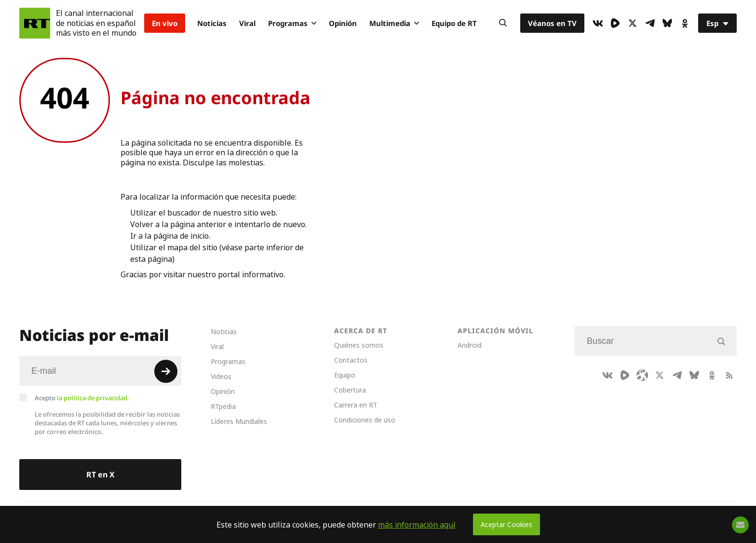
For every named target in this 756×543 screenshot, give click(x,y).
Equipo (345, 375)
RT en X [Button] (101, 475)
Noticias (212, 23)
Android (470, 345)
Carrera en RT (356, 405)
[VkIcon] (598, 23)
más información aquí (417, 525)
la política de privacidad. (93, 398)
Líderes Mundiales (239, 421)
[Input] (100, 371)
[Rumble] (615, 23)
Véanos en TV (552, 23)
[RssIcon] (729, 375)
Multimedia (394, 23)
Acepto (82, 398)
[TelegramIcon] (650, 23)
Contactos (351, 360)
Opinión (343, 23)
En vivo (165, 23)
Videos (221, 376)
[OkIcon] (685, 23)
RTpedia (223, 406)
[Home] (35, 23)
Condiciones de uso (365, 420)
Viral (247, 23)
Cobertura (350, 390)
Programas (292, 23)
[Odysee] (642, 375)
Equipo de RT (454, 23)
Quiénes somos (359, 345)
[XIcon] (633, 23)
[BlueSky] (667, 23)
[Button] (503, 23)
